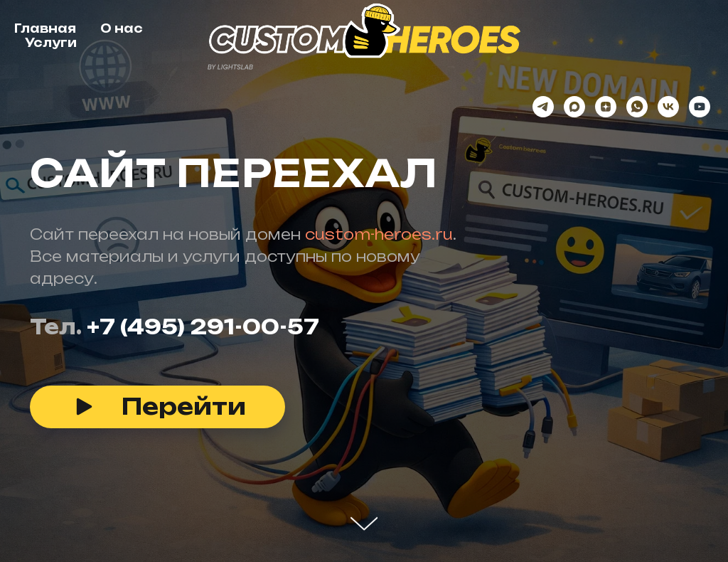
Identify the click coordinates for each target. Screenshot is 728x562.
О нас (122, 28)
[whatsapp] (637, 107)
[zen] (606, 107)
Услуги (51, 43)
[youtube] (700, 107)
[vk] (668, 107)
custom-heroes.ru (379, 234)
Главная (45, 28)
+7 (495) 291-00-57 (203, 327)
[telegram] (543, 107)
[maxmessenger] (574, 107)
